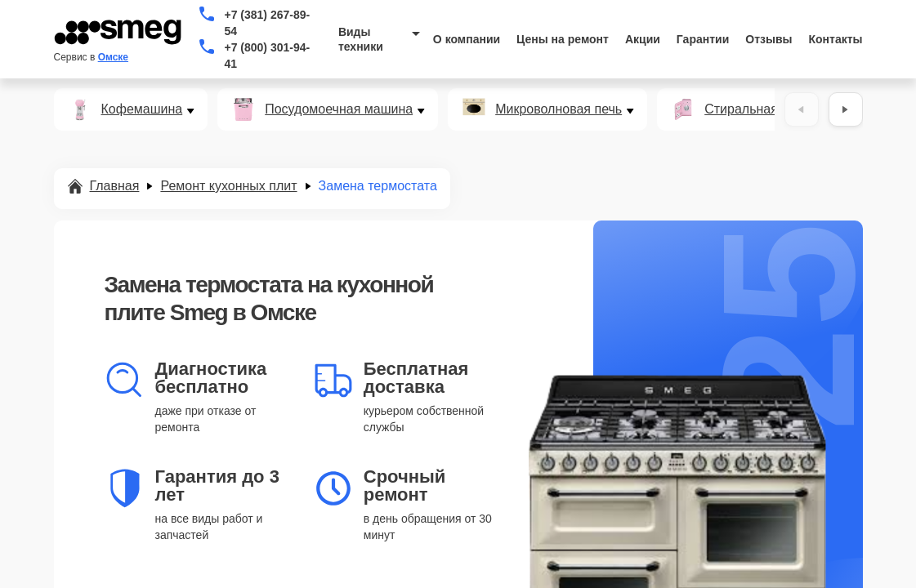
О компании (467, 39)
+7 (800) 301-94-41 (267, 56)
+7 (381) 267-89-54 (267, 23)
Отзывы (769, 39)
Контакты (836, 39)
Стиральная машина (767, 109)
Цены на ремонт (563, 39)
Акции (643, 39)
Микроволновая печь (559, 109)
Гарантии (703, 39)
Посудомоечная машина (339, 109)
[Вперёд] (846, 109)
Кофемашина (142, 109)
